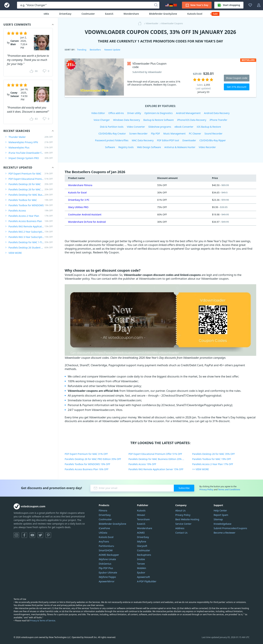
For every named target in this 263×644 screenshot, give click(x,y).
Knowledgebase (222, 524)
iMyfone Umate (107, 559)
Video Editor (98, 113)
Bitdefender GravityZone (163, 14)
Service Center (183, 524)
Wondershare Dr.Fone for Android (87, 222)
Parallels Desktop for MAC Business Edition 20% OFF (158, 459)
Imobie (141, 559)
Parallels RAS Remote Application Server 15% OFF (156, 469)
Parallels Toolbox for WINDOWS (31, 205)
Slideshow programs (160, 127)
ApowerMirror (107, 581)
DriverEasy (65, 14)
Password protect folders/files (112, 140)
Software (110, 147)
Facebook (24, 535)
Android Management (188, 113)
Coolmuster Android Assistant (85, 214)
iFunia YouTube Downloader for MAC (31, 153)
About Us (180, 510)
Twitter (40, 535)
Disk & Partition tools (112, 127)
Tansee (141, 564)
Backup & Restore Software (158, 120)
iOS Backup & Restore (209, 127)
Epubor (141, 573)
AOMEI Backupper (109, 555)
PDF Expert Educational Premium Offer (31, 179)
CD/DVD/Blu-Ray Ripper (213, 140)
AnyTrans (104, 541)
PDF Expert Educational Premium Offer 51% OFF (155, 454)
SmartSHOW (106, 550)
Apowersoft (143, 577)
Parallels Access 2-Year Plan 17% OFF (213, 464)
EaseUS (109, 14)
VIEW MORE (15, 253)
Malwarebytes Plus (31, 147)
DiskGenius (105, 564)
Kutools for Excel (77, 192)
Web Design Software (149, 147)
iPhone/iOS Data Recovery (192, 120)
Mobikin (142, 568)
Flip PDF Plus (106, 568)
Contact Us (181, 533)
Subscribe (184, 488)
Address (180, 528)
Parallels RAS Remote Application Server (31, 226)
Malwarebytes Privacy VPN (31, 142)
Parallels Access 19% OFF (142, 464)
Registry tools (126, 147)
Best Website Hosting (187, 519)
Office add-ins (116, 113)
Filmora (103, 510)
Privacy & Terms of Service (43, 621)
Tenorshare (143, 519)
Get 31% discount (237, 87)
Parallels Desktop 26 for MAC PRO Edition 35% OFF (93, 459)
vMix (46, 14)
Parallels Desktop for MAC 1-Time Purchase (31, 242)
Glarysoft (142, 546)
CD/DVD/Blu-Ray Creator (112, 134)
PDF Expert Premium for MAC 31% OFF (86, 454)
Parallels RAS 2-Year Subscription (31, 232)
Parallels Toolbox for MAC (31, 200)
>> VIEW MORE (200, 469)
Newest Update (112, 50)
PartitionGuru (106, 546)
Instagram (16, 535)
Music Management (174, 134)
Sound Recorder (213, 134)
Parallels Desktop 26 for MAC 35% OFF (213, 454)
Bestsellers (95, 50)
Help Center (220, 510)
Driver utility (134, 113)
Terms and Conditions (229, 490)
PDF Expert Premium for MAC (31, 174)
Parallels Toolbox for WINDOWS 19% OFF (87, 464)
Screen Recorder (138, 134)
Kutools (141, 510)
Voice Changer (102, 120)
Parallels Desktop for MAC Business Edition (31, 195)
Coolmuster (88, 14)
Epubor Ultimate (108, 573)
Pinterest (48, 535)
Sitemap (218, 519)
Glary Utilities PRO (78, 207)
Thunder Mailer (31, 137)
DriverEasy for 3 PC (79, 200)
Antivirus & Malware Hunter (180, 147)
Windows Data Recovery (127, 120)
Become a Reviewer (225, 533)
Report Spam (221, 515)
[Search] (156, 5)
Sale (215, 14)
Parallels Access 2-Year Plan (31, 216)
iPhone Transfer (218, 120)
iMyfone (142, 541)
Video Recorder (207, 147)
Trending (82, 50)
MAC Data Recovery (143, 140)
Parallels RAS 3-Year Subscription (31, 237)
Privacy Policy (206, 490)
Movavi (141, 515)
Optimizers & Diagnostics (158, 113)
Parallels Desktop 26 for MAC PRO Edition (31, 189)
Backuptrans (144, 555)
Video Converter (136, 127)
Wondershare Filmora (80, 185)
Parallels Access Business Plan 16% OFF (87, 469)
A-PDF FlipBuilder (147, 581)
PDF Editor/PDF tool (168, 140)
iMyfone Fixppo (107, 577)
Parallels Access (31, 211)
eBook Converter (184, 127)
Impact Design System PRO (31, 158)
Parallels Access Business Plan (31, 221)
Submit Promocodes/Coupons (230, 528)
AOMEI (141, 533)
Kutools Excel (195, 14)
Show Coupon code (237, 78)
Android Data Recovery (217, 113)
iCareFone (104, 528)
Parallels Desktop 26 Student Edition (31, 248)
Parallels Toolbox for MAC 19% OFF (212, 459)
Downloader (189, 140)
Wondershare (131, 14)
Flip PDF (156, 134)
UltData (103, 533)
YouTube (32, 535)
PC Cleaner (195, 134)
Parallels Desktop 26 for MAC (31, 184)
